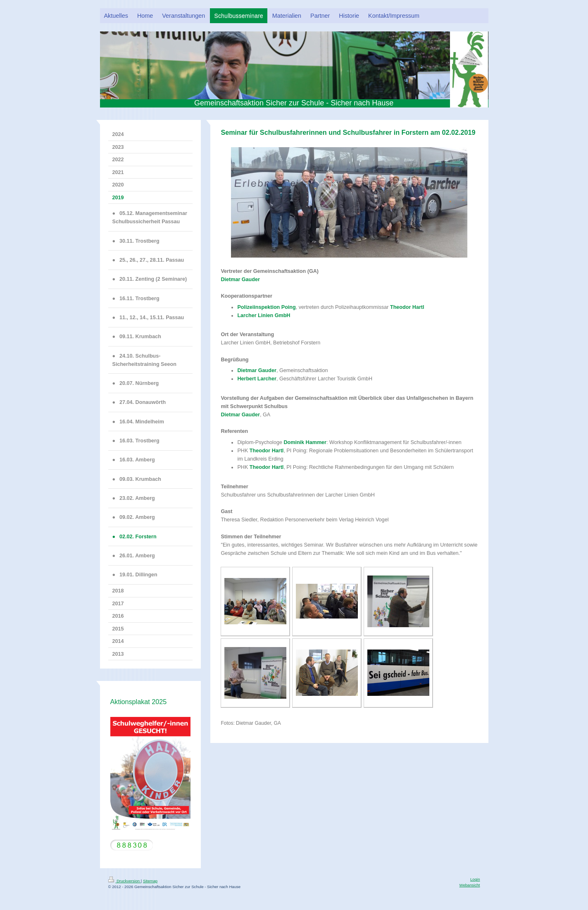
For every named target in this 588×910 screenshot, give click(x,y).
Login (475, 879)
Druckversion (125, 881)
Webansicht (470, 885)
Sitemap (150, 881)
